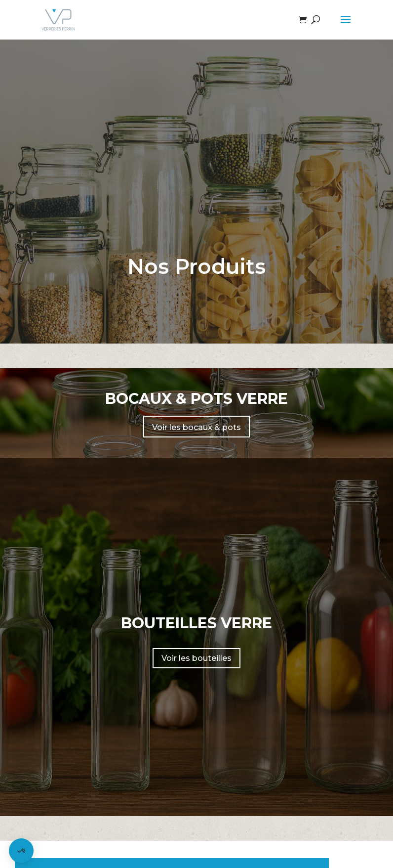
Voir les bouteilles (196, 658)
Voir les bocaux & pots (196, 427)
